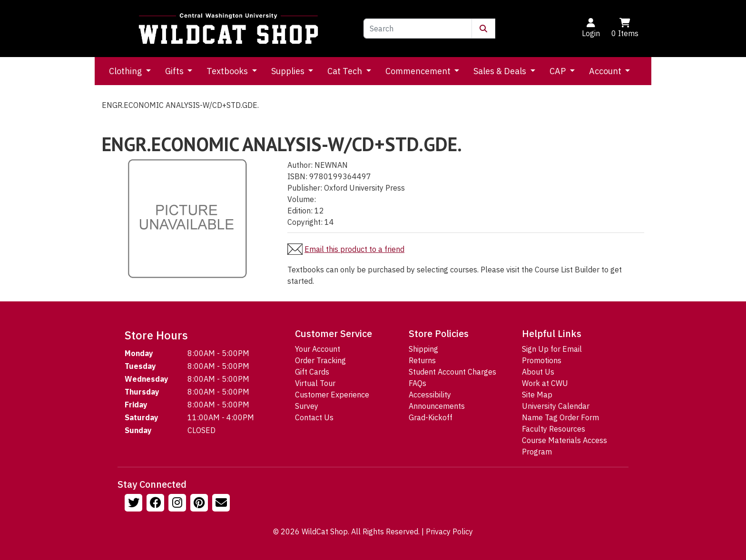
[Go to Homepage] (228, 29)
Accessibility (430, 395)
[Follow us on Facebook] (157, 504)
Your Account (318, 349)
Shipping (423, 349)
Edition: (300, 211)
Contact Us (314, 417)
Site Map (537, 395)
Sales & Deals (501, 71)
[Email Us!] (222, 504)
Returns (422, 360)
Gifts (175, 71)
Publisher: (305, 188)
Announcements (437, 406)
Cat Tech (346, 71)
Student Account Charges (452, 372)
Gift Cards (312, 372)
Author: (300, 165)
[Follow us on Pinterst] (200, 504)
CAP (559, 71)
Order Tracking (320, 360)
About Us (538, 372)
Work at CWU (545, 383)
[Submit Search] (483, 29)
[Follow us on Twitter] (135, 504)
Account (606, 71)
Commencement (419, 71)
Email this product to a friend (354, 249)
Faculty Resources (554, 429)
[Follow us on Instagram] (178, 504)
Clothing (126, 71)
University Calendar (556, 406)
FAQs (417, 383)
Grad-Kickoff (431, 417)
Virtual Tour (315, 383)
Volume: (302, 199)
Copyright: (305, 222)
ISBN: (297, 176)
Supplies (289, 71)
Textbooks (228, 71)
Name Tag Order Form (560, 417)
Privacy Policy (449, 531)
